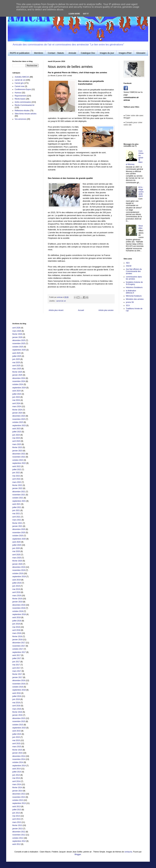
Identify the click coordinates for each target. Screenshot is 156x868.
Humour (18, 93)
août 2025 (16, 353)
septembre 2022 (19, 463)
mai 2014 (16, 778)
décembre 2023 (19, 416)
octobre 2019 (18, 573)
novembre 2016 (19, 684)
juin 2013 (16, 813)
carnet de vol (61, 301)
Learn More (74, 14)
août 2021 (16, 504)
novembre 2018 (19, 608)
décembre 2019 (19, 567)
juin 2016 (16, 699)
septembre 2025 (19, 350)
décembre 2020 (19, 529)
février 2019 (17, 599)
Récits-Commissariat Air (25, 105)
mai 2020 (16, 551)
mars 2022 (17, 482)
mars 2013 (17, 822)
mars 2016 (17, 709)
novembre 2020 (19, 533)
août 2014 (16, 769)
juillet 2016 (17, 696)
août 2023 (16, 429)
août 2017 (16, 655)
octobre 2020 (18, 536)
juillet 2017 (17, 658)
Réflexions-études (22, 111)
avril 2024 (16, 403)
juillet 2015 (17, 734)
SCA (128, 305)
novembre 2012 (19, 835)
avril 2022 (16, 479)
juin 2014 (16, 775)
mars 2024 (17, 407)
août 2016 (16, 693)
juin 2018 (16, 624)
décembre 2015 (19, 718)
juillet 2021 (17, 507)
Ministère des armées (135, 299)
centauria (128, 852)
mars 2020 (17, 558)
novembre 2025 (19, 343)
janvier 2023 (17, 451)
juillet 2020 (17, 545)
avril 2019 (16, 592)
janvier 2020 (17, 564)
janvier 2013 (17, 829)
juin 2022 (16, 473)
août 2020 (16, 542)
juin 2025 (16, 359)
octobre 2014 (18, 762)
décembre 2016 (19, 680)
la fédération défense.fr (131, 292)
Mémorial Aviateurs (134, 296)
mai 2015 (16, 740)
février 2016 (17, 712)
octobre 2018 (18, 611)
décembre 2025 (19, 340)
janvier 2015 (17, 753)
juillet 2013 (17, 810)
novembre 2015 (19, 721)
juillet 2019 (17, 583)
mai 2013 (16, 816)
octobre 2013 (18, 800)
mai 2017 (16, 665)
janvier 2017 (17, 677)
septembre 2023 (19, 426)
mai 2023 (16, 438)
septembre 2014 (19, 766)
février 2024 (17, 410)
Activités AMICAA (22, 77)
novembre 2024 (19, 381)
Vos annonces (20, 119)
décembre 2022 (19, 454)
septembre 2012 (19, 841)
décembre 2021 (19, 492)
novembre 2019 (19, 570)
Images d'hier (125, 53)
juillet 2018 (17, 621)
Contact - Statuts (56, 53)
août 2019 (16, 580)
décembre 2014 (19, 756)
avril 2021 (16, 517)
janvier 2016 (17, 715)
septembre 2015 (19, 728)
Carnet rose (20, 86)
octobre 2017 (18, 649)
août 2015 (16, 731)
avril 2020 (16, 555)
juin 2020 (16, 548)
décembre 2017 (19, 643)
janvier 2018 (17, 640)
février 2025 (17, 372)
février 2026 (17, 334)
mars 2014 (17, 784)
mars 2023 (17, 444)
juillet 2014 (17, 772)
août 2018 (16, 617)
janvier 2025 (17, 375)
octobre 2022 (18, 460)
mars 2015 (17, 747)
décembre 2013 (19, 794)
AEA (128, 263)
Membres (39, 53)
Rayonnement (20, 96)
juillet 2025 (17, 356)
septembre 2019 (19, 577)
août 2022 (16, 466)
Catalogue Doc (88, 53)
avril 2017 (16, 668)
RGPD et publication (20, 53)
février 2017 (17, 674)
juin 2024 (16, 397)
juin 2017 (16, 662)
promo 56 (130, 302)
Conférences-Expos (23, 89)
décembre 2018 (19, 605)
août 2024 (16, 391)
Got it (86, 14)
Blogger (78, 854)
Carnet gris (19, 83)
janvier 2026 (17, 337)
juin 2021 (16, 510)
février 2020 (17, 561)
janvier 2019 (17, 602)
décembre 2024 (19, 378)
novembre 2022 (19, 457)
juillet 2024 (17, 394)
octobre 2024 (18, 384)
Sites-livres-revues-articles (26, 114)
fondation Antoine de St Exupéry (134, 283)
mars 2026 (17, 331)
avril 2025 (16, 366)
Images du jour (107, 53)
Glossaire (141, 53)
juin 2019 (16, 586)
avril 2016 (16, 706)
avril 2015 (16, 744)
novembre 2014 (19, 759)
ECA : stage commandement (141, 192)
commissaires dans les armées (134, 278)
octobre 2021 (18, 498)
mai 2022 (16, 476)
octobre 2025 (18, 347)
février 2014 (17, 788)
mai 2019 (16, 589)
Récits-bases (20, 99)
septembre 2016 (19, 690)
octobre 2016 (18, 687)
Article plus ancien (106, 310)
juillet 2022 (17, 470)
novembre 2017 (19, 646)
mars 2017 (17, 671)
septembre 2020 (19, 539)
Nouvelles (141, 227)
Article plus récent (56, 310)
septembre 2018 (19, 614)
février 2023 (17, 447)
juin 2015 (16, 737)
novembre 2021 (19, 495)
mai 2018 (16, 627)
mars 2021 (17, 520)
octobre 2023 (18, 422)
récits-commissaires (23, 102)
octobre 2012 (18, 838)
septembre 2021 (19, 501)
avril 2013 (16, 819)
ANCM (129, 266)
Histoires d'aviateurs (134, 287)
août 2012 (16, 844)
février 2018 (17, 636)
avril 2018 (16, 630)
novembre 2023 (19, 419)
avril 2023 (16, 441)
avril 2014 (16, 781)
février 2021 (17, 523)
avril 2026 (16, 328)
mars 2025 (17, 369)
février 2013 (17, 825)
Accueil (81, 310)
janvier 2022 (17, 488)
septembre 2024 (19, 388)
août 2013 (16, 807)
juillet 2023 (17, 432)
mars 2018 (17, 633)
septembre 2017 (19, 652)
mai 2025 (16, 362)
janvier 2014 (17, 791)
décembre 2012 (19, 832)
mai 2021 (16, 514)
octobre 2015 (18, 725)
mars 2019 (17, 596)
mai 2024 (16, 400)
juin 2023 (16, 435)
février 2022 (17, 485)
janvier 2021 (17, 526)
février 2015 (17, 750)
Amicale (72, 53)
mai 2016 (16, 703)
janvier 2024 (17, 413)
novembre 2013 (19, 797)
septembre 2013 (19, 803)
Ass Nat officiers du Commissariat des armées (134, 271)
